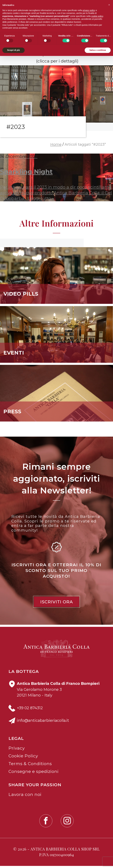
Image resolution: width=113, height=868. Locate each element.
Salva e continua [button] (98, 50)
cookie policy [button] (97, 16)
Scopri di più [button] (13, 50)
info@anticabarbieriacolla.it (43, 722)
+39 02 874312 (30, 710)
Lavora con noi (25, 796)
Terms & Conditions (30, 766)
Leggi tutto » (41, 200)
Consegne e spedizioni (34, 773)
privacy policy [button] (89, 10)
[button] (109, 5)
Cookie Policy (23, 758)
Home (56, 146)
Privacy (17, 750)
